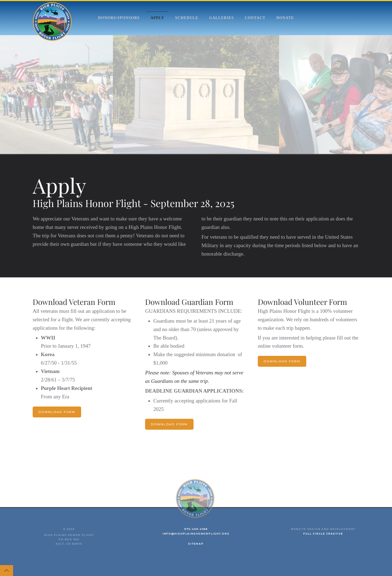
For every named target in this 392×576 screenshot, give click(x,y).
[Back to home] (53, 22)
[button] (7, 571)
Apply (157, 18)
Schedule (187, 18)
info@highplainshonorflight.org (196, 534)
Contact (255, 18)
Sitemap (196, 544)
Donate (285, 18)
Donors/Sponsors (119, 18)
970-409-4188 (196, 529)
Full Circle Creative (323, 534)
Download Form (57, 412)
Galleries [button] (221, 18)
